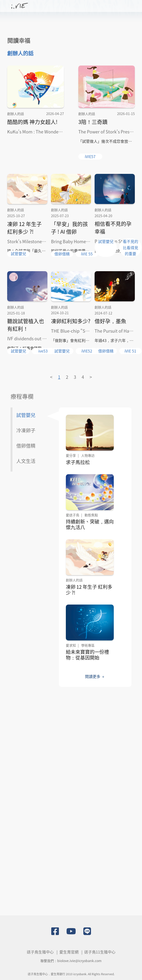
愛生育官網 (69, 952)
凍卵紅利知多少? (71, 321)
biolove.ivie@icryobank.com (79, 961)
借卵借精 (62, 254)
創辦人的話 (20, 53)
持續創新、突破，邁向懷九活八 (90, 524)
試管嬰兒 (18, 253)
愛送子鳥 (73, 515)
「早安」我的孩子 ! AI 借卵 (69, 227)
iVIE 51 (130, 351)
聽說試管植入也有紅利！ (26, 325)
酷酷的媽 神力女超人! (32, 121)
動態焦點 (91, 515)
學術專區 (88, 645)
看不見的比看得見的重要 (131, 247)
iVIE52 (87, 351)
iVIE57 (90, 156)
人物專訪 (88, 455)
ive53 (43, 351)
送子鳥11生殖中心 (100, 952)
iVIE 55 (87, 254)
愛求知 (71, 645)
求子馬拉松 (78, 462)
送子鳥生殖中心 (40, 952)
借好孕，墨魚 (110, 321)
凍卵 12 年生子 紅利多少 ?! (24, 227)
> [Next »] (91, 377)
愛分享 (71, 455)
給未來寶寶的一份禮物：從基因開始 (88, 655)
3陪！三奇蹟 (93, 121)
